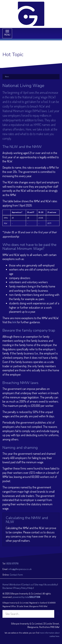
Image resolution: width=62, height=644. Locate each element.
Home (5, 584)
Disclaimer (8, 588)
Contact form (16, 575)
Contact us (28, 584)
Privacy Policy (20, 588)
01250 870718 (12, 563)
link (14, 322)
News (7, 76)
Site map (39, 584)
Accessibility (51, 584)
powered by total (26, 597)
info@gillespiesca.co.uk (20, 569)
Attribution (15, 584)
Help (31, 588)
